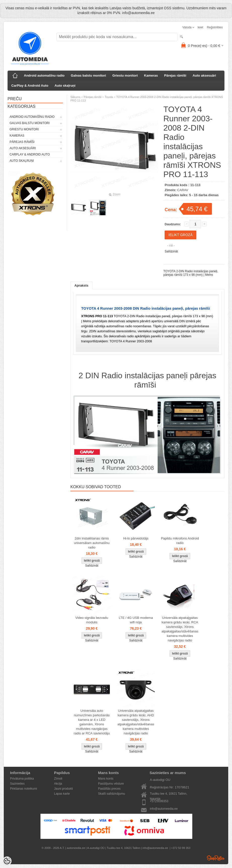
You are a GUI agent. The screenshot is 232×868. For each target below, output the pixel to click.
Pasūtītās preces (109, 789)
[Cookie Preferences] (7, 861)
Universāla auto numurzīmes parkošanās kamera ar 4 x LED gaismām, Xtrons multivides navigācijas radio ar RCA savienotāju (92, 722)
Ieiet (200, 27)
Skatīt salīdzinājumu (111, 794)
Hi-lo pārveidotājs (136, 538)
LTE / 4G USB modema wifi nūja (136, 620)
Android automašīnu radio (44, 75)
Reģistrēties (215, 27)
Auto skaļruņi (65, 86)
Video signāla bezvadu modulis (92, 620)
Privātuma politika (22, 779)
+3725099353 (159, 801)
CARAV (183, 190)
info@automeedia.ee (164, 809)
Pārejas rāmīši (175, 75)
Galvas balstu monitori (88, 75)
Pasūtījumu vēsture (111, 784)
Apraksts (81, 285)
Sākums (75, 97)
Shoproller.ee (216, 858)
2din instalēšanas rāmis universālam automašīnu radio (92, 543)
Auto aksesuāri (204, 75)
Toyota (109, 97)
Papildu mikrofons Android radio (180, 541)
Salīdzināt (171, 251)
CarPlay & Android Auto (30, 86)
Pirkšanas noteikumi (24, 789)
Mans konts (106, 779)
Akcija (58, 784)
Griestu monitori (125, 75)
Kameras (151, 75)
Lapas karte (62, 794)
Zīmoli (58, 779)
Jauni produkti (63, 789)
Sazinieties (17, 784)
